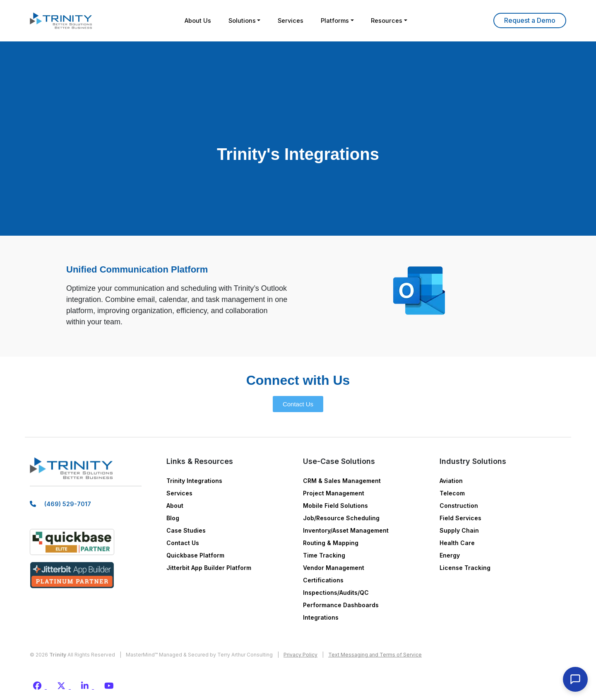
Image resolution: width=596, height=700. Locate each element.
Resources (395, 21)
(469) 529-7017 (68, 507)
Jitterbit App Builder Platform (209, 568)
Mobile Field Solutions (335, 506)
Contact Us (183, 543)
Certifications (323, 580)
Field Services (460, 518)
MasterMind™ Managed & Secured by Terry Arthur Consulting (199, 655)
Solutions (238, 21)
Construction (459, 506)
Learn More (530, 21)
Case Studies (186, 530)
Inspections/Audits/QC (336, 593)
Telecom (452, 493)
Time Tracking (324, 555)
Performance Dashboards (341, 605)
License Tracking (465, 568)
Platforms (339, 21)
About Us (190, 21)
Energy (450, 555)
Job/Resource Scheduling (341, 518)
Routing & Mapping (331, 543)
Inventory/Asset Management (346, 530)
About (175, 506)
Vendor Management (334, 568)
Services (291, 21)
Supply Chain (459, 530)
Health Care (457, 543)
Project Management (334, 493)
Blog (173, 518)
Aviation (451, 481)
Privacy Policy (300, 655)
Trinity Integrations (194, 481)
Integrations (321, 617)
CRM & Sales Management (342, 481)
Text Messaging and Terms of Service (375, 655)
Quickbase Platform (195, 555)
